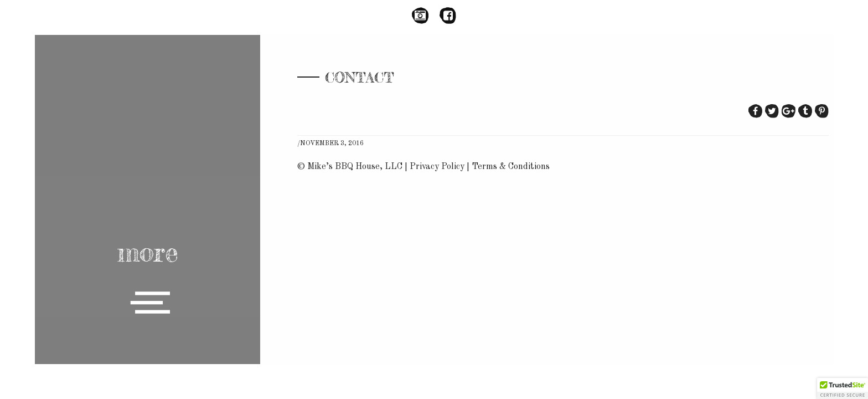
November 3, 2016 (332, 144)
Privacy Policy (437, 167)
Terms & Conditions (511, 167)
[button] (843, 388)
